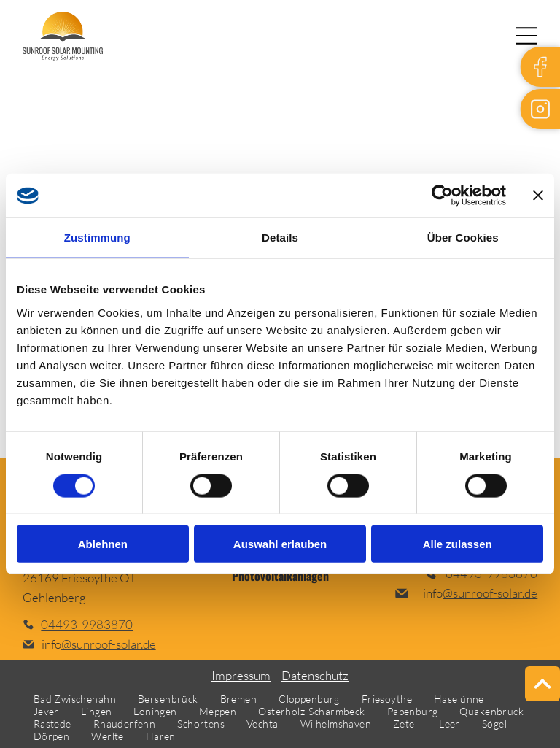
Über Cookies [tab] (463, 238)
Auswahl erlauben (280, 544)
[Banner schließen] (538, 196)
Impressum (241, 675)
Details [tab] (280, 238)
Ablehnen (103, 544)
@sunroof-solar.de (109, 644)
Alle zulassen (458, 544)
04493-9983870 (87, 624)
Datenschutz (315, 675)
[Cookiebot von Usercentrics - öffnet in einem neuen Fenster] (442, 196)
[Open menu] (526, 36)
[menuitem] (75, 699)
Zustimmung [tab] (97, 238)
